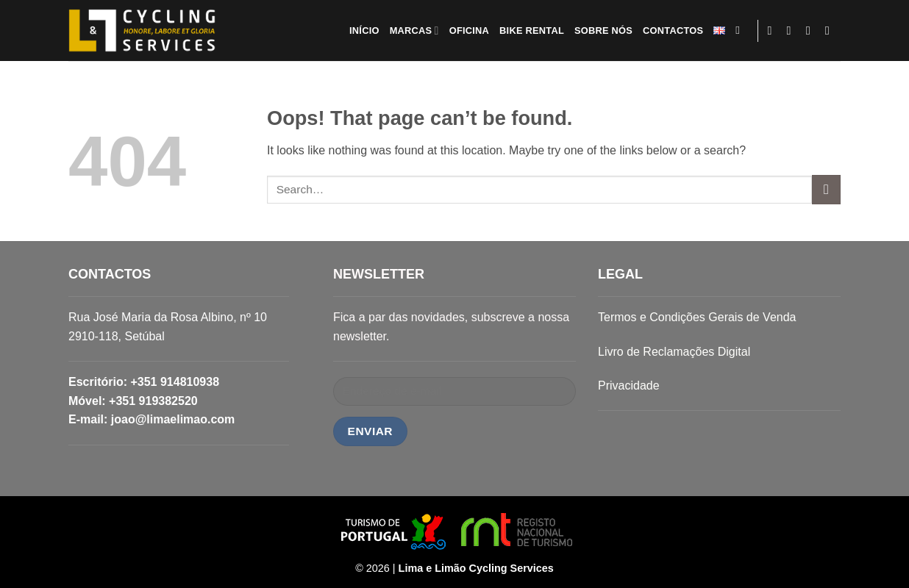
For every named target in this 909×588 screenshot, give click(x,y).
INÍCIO (364, 31)
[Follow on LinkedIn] (831, 30)
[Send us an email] (812, 30)
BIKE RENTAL (532, 31)
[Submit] (826, 189)
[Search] (741, 30)
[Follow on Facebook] (774, 30)
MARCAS (414, 31)
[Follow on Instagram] (793, 30)
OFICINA (469, 31)
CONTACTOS (673, 31)
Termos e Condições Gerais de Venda (697, 317)
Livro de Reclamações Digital (674, 352)
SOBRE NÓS (603, 31)
